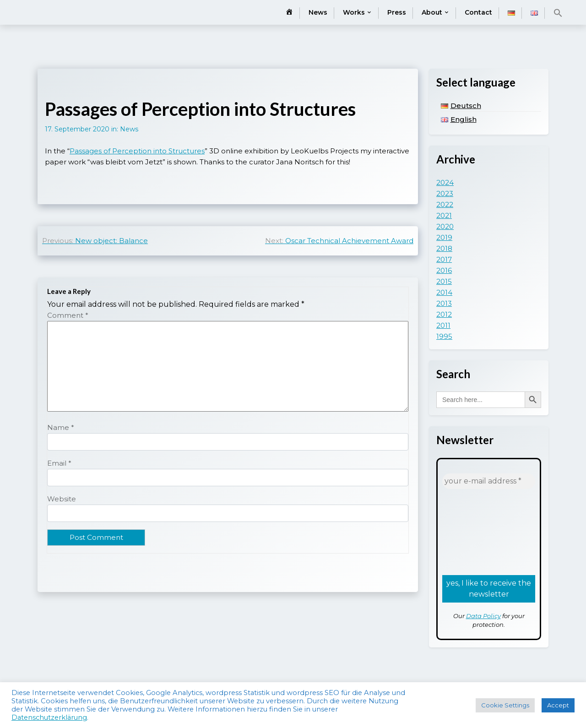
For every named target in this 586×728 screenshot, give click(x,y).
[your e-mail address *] (489, 481)
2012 (444, 314)
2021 (444, 215)
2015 (444, 281)
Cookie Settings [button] (505, 705)
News (318, 12)
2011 (443, 325)
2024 (445, 182)
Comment (68, 315)
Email (59, 463)
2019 (444, 237)
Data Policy (483, 616)
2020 (445, 226)
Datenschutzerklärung (49, 717)
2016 (444, 270)
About (432, 12)
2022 (445, 204)
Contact (478, 12)
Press (397, 12)
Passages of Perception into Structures (137, 151)
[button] (558, 13)
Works (354, 12)
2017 (444, 259)
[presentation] (480, 531)
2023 (445, 193)
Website (62, 499)
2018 (444, 248)
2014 (444, 292)
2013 (444, 303)
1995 (444, 336)
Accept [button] (558, 705)
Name (61, 427)
